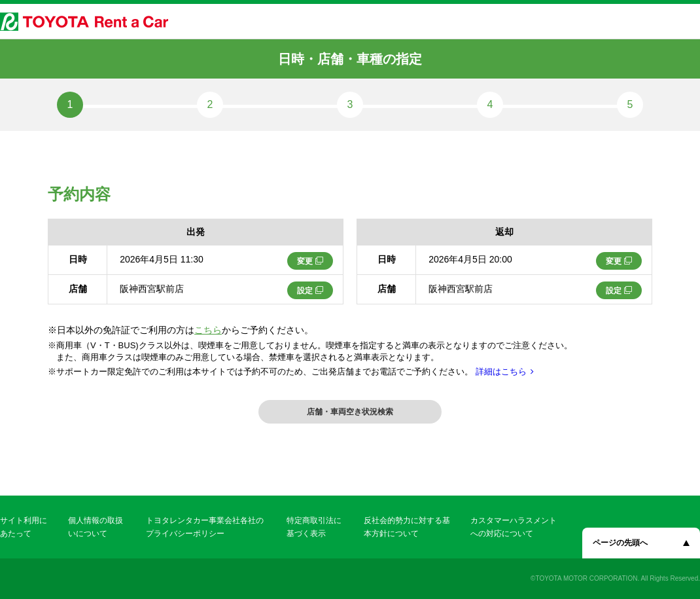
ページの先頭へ (620, 543)
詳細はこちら (501, 372)
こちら (208, 330)
